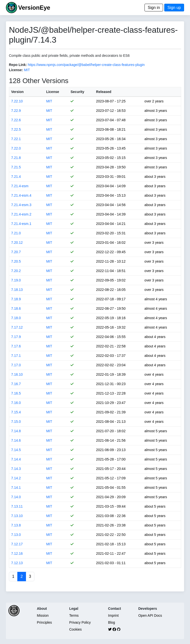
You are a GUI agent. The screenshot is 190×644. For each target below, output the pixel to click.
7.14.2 (16, 478)
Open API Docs (150, 615)
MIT (27, 70)
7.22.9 (16, 111)
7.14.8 (16, 431)
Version (17, 92)
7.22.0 (16, 148)
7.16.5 (16, 393)
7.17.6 (16, 346)
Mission (43, 615)
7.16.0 (16, 403)
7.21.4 (16, 177)
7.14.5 (16, 450)
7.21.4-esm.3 (21, 205)
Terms (74, 615)
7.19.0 (16, 280)
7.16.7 (16, 384)
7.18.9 (16, 299)
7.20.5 (16, 261)
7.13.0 (16, 535)
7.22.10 (17, 101)
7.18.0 (16, 318)
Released (104, 92)
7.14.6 (16, 440)
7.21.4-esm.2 (21, 214)
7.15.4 (16, 412)
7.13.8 (16, 525)
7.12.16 (17, 553)
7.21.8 (16, 158)
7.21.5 (16, 167)
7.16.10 (17, 374)
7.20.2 (16, 271)
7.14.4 (16, 459)
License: (16, 70)
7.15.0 (16, 422)
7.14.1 (16, 488)
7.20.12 (17, 243)
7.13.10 (17, 516)
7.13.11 (17, 506)
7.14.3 (16, 469)
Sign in (154, 8)
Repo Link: (18, 65)
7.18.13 (17, 290)
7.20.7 (16, 252)
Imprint (113, 615)
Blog (112, 622)
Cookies (76, 629)
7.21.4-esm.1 (21, 224)
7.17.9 (16, 337)
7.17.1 (16, 356)
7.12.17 (17, 544)
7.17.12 (17, 327)
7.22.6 (16, 120)
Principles (44, 622)
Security (77, 92)
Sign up (174, 8)
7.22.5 (16, 129)
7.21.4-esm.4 (21, 195)
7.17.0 (16, 365)
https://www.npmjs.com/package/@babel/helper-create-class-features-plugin (86, 65)
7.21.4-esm (20, 186)
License (53, 92)
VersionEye (34, 8)
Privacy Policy (80, 622)
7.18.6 (16, 308)
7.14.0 (16, 497)
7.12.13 (17, 563)
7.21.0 (16, 233)
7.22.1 (16, 139)
